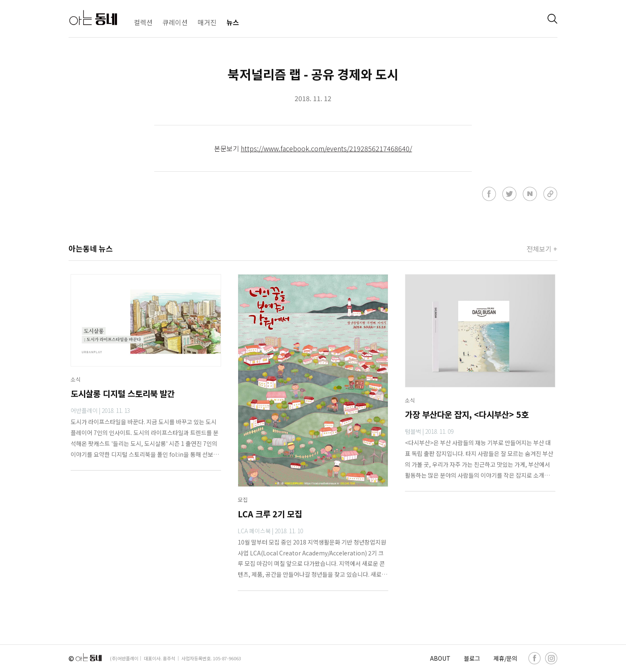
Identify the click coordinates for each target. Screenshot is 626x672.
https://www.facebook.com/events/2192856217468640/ (326, 148)
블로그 (472, 658)
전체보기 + (542, 249)
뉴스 (233, 22)
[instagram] (551, 658)
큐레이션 (175, 22)
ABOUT (440, 658)
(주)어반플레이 (124, 658)
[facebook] (534, 658)
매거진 (207, 22)
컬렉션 (143, 22)
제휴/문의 (505, 658)
